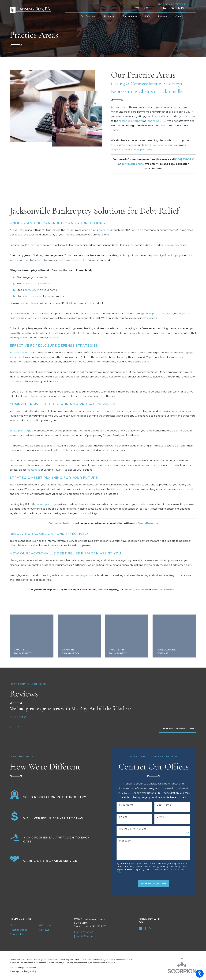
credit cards (106, 230)
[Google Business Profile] (141, 928)
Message (125, 841)
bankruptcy (152, 145)
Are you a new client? (133, 829)
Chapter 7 (153, 313)
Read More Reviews (178, 729)
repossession (33, 296)
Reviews (44, 930)
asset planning (47, 504)
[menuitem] (90, 16)
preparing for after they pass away (132, 149)
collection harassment (37, 283)
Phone (124, 817)
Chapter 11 (167, 313)
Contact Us (17, 934)
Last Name (164, 805)
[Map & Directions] (85, 936)
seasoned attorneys (131, 121)
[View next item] (17, 727)
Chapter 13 (184, 313)
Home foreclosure (21, 352)
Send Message (154, 884)
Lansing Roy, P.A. (156, 121)
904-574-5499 (172, 8)
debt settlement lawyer (74, 575)
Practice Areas (18, 930)
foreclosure (167, 145)
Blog (146, 8)
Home (136, 8)
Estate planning (19, 431)
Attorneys (45, 925)
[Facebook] (145, 928)
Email (161, 817)
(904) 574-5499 (83, 932)
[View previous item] (11, 727)
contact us (34, 470)
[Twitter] (150, 928)
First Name (127, 805)
